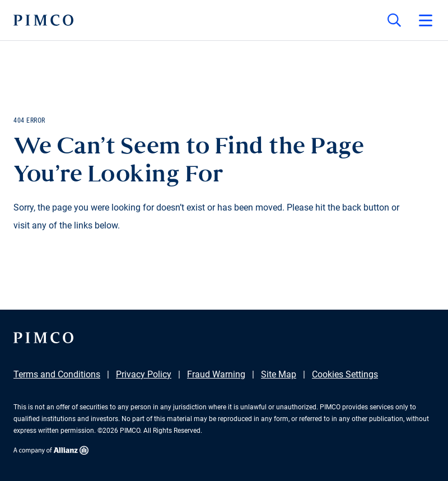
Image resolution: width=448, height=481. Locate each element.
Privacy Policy (144, 374)
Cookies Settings (345, 374)
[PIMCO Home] (43, 20)
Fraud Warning (216, 374)
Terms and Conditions (57, 374)
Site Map (279, 374)
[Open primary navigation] (426, 20)
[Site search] (394, 20)
